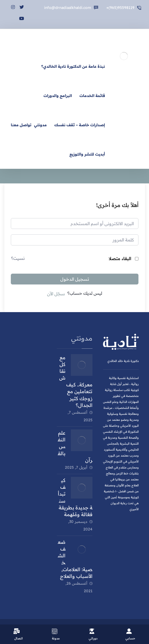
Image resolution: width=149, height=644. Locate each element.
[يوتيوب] (22, 16)
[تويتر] (22, 4)
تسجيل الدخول (75, 279)
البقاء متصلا (120, 258)
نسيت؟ (18, 258)
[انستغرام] (13, 4)
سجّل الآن (56, 294)
